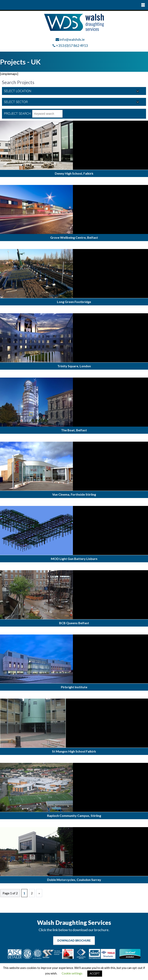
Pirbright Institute (74, 687)
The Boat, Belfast (74, 430)
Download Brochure (74, 940)
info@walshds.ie (72, 39)
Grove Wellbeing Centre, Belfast (74, 237)
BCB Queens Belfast (74, 623)
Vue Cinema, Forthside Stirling (74, 494)
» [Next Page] (39, 893)
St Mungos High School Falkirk (74, 751)
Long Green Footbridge (74, 302)
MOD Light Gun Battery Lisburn (74, 559)
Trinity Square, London (74, 366)
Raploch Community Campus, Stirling (74, 816)
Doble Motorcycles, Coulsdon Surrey (74, 880)
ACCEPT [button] (95, 973)
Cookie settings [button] (72, 973)
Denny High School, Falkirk (74, 173)
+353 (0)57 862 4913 (72, 45)
